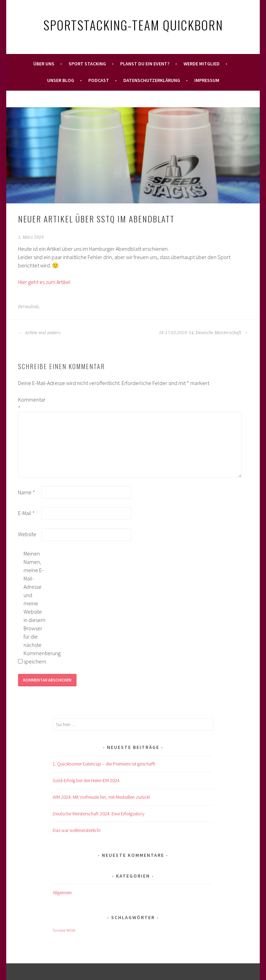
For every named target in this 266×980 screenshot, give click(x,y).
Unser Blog (61, 80)
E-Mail (26, 513)
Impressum (207, 80)
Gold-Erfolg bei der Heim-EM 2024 (86, 780)
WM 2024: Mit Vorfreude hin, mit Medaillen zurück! (101, 797)
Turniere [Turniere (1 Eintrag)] (59, 930)
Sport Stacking (87, 64)
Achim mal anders (39, 333)
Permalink (28, 307)
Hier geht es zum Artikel (44, 282)
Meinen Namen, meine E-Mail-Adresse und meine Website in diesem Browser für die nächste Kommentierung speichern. (35, 607)
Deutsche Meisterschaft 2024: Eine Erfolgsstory (99, 814)
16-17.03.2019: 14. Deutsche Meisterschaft (203, 333)
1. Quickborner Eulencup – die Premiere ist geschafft (104, 764)
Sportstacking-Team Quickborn (133, 25)
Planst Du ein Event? (145, 64)
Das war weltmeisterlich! (77, 830)
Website (27, 534)
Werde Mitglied (202, 64)
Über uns (44, 64)
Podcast (99, 80)
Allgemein (62, 892)
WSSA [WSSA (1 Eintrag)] (71, 930)
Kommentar (29, 404)
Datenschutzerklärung (152, 80)
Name (26, 492)
